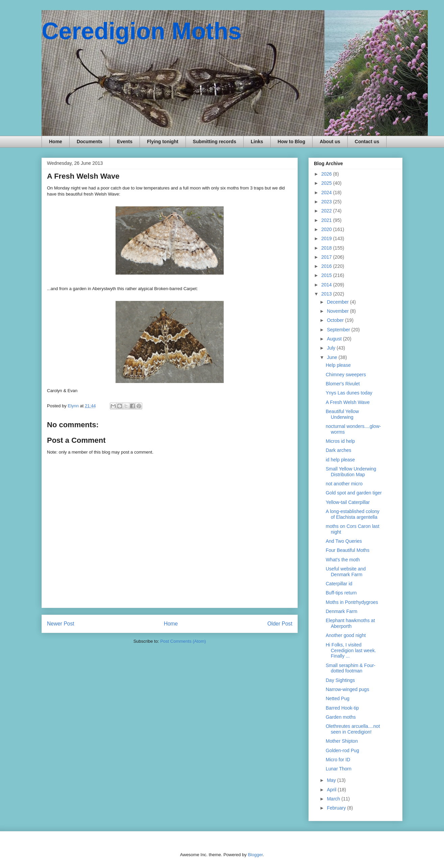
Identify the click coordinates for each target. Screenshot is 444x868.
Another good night (346, 635)
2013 (327, 294)
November (338, 311)
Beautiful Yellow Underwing (342, 414)
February (337, 808)
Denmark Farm (341, 611)
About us (330, 142)
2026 (327, 174)
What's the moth (343, 560)
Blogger (255, 855)
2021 (327, 220)
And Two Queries (344, 541)
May (332, 780)
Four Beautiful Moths (348, 550)
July (332, 348)
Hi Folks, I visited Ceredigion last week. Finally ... (351, 650)
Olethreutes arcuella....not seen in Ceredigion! (353, 729)
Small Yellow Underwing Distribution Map (351, 472)
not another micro (344, 484)
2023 (327, 202)
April (332, 790)
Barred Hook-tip (342, 708)
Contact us (367, 142)
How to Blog (292, 142)
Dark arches (338, 450)
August (335, 339)
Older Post (280, 624)
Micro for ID (338, 760)
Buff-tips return (341, 593)
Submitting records (215, 142)
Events (125, 142)
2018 (327, 248)
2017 (327, 257)
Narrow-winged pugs (347, 689)
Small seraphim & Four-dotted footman (351, 668)
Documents (90, 142)
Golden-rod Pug (342, 750)
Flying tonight (163, 142)
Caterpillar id (339, 584)
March (334, 799)
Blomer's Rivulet (343, 384)
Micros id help (340, 441)
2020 (327, 229)
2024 (327, 193)
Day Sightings (340, 680)
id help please (340, 460)
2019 (327, 238)
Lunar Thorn (339, 769)
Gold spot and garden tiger (354, 493)
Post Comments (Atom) (183, 641)
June (332, 357)
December (338, 302)
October (336, 320)
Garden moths (341, 717)
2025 (327, 183)
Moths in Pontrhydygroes (352, 602)
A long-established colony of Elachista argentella (353, 514)
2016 (327, 266)
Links (257, 142)
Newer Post (61, 624)
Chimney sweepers (346, 375)
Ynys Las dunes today (349, 393)
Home (56, 142)
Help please (338, 365)
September (339, 330)
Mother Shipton (342, 741)
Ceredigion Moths (141, 31)
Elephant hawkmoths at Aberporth (350, 623)
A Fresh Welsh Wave (348, 402)
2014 (327, 285)
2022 (327, 211)
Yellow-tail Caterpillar (348, 502)
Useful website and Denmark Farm (346, 572)
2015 (327, 275)
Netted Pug (338, 698)
